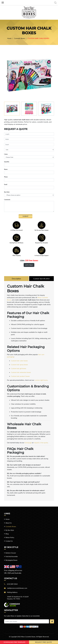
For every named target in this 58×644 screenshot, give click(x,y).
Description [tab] (16, 279)
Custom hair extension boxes (21, 372)
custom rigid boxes (41, 380)
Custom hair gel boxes (19, 368)
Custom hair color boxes (19, 361)
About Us (9, 523)
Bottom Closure (11, 553)
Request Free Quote (43, 642)
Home (8, 519)
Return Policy (10, 537)
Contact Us (9, 541)
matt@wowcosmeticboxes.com (17, 588)
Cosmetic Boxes (11, 526)
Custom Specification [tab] (41, 279)
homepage (28, 443)
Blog (7, 534)
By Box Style (10, 530)
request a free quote (41, 443)
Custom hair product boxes (20, 376)
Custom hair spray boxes (19, 365)
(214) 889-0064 (12, 584)
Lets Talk (29, 265)
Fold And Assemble (12, 556)
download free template (15, 642)
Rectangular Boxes (11, 560)
